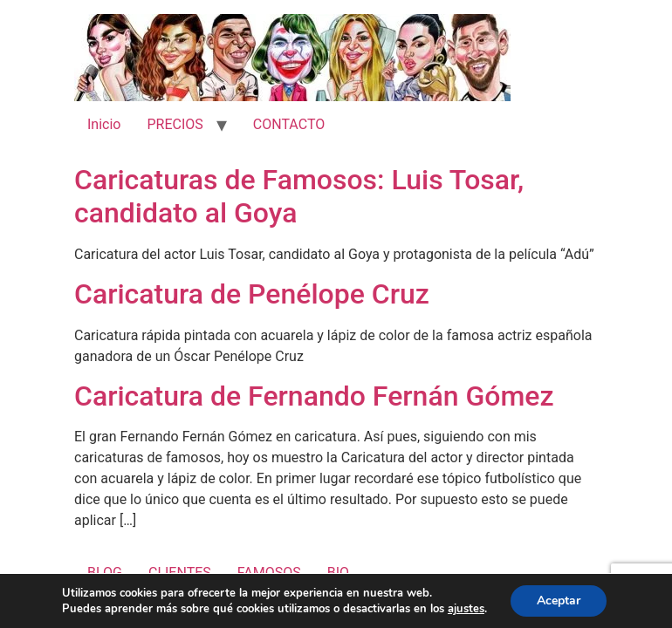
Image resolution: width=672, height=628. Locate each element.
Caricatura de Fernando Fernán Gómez (314, 396)
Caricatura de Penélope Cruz (252, 294)
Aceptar (559, 601)
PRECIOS (175, 124)
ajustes (466, 609)
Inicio (104, 124)
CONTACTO (289, 124)
